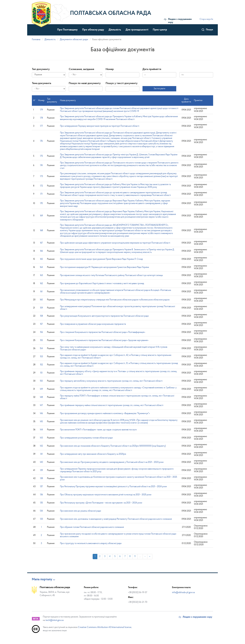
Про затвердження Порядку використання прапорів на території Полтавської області (100, 126)
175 (41, 156)
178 (41, 118)
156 (41, 332)
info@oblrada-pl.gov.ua (183, 593)
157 (41, 324)
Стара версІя (206, 19)
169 (41, 216)
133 (41, 519)
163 (41, 275)
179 (41, 110)
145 (41, 422)
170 (41, 203)
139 (41, 470)
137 (41, 487)
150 (41, 381)
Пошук (210, 30)
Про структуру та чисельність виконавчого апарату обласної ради (91, 543)
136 (41, 495)
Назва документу (68, 101)
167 (41, 243)
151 (41, 373)
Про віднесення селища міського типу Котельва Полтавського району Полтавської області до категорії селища (111, 275)
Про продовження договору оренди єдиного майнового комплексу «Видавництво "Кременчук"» (105, 414)
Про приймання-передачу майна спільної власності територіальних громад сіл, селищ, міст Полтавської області (112, 405)
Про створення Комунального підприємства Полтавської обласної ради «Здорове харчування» (104, 340)
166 (41, 251)
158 (41, 316)
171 (41, 194)
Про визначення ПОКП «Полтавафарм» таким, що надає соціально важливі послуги (98, 430)
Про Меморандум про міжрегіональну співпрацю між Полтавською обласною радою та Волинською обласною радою (115, 300)
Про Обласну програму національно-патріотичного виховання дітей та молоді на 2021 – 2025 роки (106, 495)
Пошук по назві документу (85, 83)
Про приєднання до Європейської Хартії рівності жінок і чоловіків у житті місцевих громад (102, 284)
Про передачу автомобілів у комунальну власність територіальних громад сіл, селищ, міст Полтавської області (111, 381)
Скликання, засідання (81, 69)
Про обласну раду (93, 30)
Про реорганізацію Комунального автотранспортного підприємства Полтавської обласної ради (104, 316)
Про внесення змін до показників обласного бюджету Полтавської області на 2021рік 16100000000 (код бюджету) (113, 446)
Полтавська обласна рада (111, 13)
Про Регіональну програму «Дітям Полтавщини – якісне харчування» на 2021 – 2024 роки (101, 503)
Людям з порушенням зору (180, 21)
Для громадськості (137, 30)
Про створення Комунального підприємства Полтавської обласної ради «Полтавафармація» (103, 332)
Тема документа (41, 83)
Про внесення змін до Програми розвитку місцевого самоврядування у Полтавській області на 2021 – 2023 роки (112, 462)
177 (41, 126)
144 (41, 430)
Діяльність (115, 30)
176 (41, 141)
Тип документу (41, 69)
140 (41, 462)
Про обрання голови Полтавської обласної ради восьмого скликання (92, 527)
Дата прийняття (152, 69)
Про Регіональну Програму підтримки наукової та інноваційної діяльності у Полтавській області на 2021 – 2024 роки (113, 487)
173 (41, 176)
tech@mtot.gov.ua (55, 620)
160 (41, 300)
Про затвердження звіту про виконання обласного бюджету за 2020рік (93, 454)
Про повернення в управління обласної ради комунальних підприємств (93, 324)
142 (41, 446)
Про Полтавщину (67, 30)
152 (41, 365)
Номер (110, 69)
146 (41, 414)
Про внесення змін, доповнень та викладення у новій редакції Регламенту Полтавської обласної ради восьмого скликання (116, 519)
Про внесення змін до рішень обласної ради (80, 511)
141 (41, 454)
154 (41, 349)
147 (41, 405)
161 (41, 292)
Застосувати (159, 89)
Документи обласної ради (74, 40)
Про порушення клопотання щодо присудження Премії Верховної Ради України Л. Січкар (101, 259)
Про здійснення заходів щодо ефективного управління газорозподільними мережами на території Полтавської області (115, 243)
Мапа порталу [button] (42, 579)
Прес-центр (160, 30)
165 (41, 259)
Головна (36, 40)
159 (41, 308)
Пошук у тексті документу (122, 83)
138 (41, 479)
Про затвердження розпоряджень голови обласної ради (86, 438)
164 (41, 267)
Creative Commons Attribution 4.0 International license (105, 627)
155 (41, 340)
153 (41, 357)
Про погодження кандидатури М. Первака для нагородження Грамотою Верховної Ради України (104, 267)
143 (41, 438)
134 (41, 511)
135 (41, 503)
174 (41, 165)
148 (41, 397)
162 (41, 284)
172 (41, 186)
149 (41, 389)
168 (41, 231)
